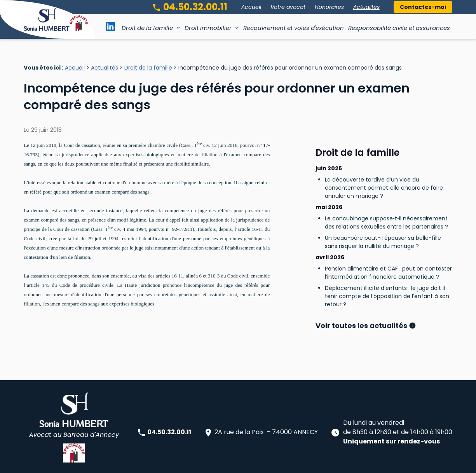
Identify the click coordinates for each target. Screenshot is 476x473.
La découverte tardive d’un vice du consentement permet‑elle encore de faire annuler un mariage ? (384, 155)
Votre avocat (288, 7)
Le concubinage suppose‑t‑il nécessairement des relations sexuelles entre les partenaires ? (386, 189)
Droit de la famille (147, 28)
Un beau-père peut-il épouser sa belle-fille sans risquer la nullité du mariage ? (383, 209)
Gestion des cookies (318, 463)
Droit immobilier (208, 28)
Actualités (366, 7)
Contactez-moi (423, 7)
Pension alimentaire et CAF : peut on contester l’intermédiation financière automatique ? (388, 240)
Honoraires (329, 7)
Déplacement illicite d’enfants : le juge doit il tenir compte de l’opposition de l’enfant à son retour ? (387, 263)
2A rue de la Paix (261, 401)
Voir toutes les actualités (362, 292)
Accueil (251, 7)
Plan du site (148, 463)
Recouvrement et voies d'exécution (294, 28)
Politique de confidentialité (253, 463)
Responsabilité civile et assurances (399, 28)
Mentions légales (192, 463)
